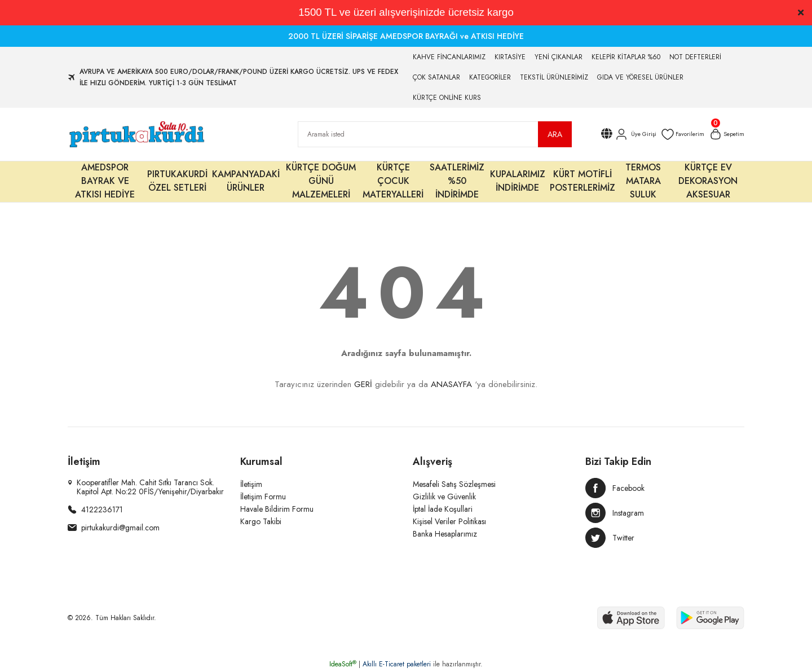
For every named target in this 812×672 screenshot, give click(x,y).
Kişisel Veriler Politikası (449, 521)
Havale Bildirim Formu (277, 509)
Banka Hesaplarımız (445, 534)
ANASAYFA (451, 384)
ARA (555, 134)
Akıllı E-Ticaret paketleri (397, 664)
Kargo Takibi (261, 521)
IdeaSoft (343, 664)
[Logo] (136, 134)
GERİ (363, 384)
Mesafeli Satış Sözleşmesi (454, 484)
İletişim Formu (263, 497)
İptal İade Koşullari (443, 509)
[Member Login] (626, 134)
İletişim (251, 484)
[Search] (435, 134)
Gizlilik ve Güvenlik (444, 497)
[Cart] (725, 134)
